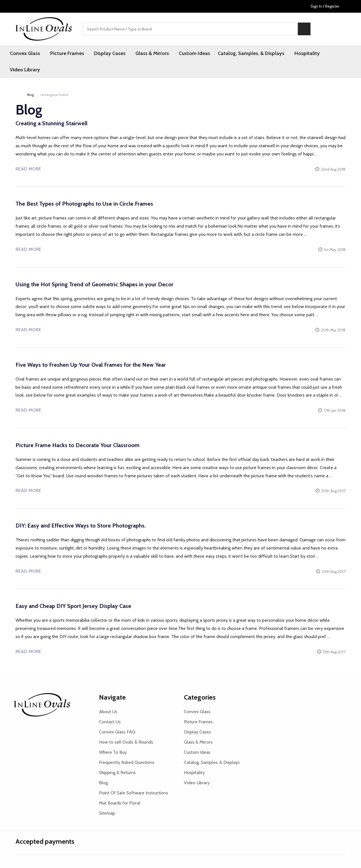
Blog (103, 783)
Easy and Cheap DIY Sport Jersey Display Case (73, 606)
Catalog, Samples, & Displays (248, 53)
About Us (108, 712)
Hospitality (303, 53)
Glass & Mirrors (150, 53)
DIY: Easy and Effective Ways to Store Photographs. (81, 526)
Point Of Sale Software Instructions (134, 793)
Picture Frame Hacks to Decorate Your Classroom (78, 445)
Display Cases (108, 53)
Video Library (25, 70)
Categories (200, 697)
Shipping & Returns (117, 773)
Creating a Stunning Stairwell (51, 124)
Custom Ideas (191, 53)
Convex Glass (25, 53)
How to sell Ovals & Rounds (126, 742)
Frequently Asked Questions (127, 762)
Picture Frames (66, 53)
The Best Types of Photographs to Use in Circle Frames (84, 204)
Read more (28, 169)
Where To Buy (113, 752)
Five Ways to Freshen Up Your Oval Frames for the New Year (91, 365)
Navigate (112, 697)
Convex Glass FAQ (117, 732)
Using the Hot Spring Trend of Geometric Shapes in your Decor (94, 284)
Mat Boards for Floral (120, 803)
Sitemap (107, 813)
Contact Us (110, 722)
